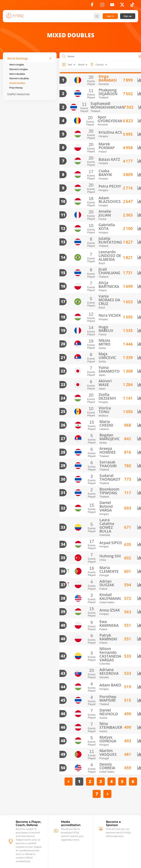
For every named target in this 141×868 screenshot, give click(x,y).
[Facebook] (92, 6)
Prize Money (16, 88)
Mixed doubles (17, 83)
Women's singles (19, 69)
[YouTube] (112, 6)
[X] (122, 6)
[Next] (106, 751)
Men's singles (17, 65)
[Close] (136, 56)
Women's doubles (19, 78)
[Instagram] (102, 6)
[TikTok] (132, 6)
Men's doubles (17, 74)
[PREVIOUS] (67, 738)
